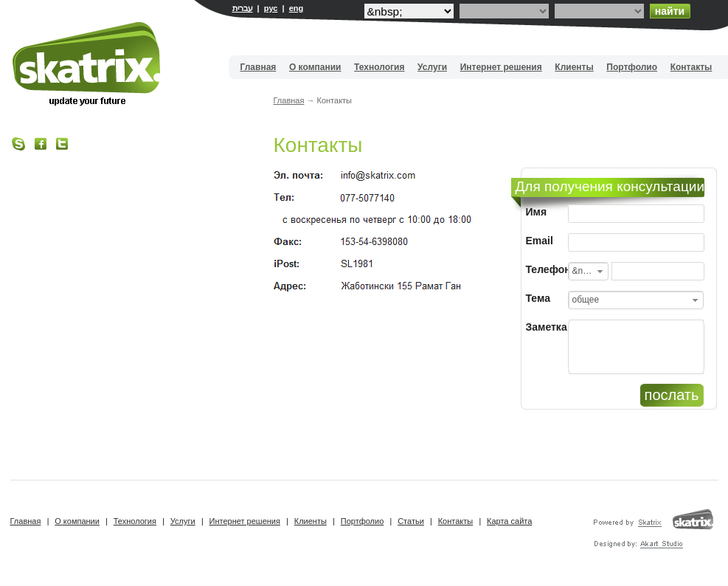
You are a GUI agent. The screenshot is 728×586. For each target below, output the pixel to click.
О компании (315, 67)
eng (297, 8)
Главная (259, 67)
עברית (243, 8)
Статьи (411, 521)
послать (672, 395)
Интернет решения (501, 67)
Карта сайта (509, 521)
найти (670, 11)
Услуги (432, 67)
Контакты (691, 67)
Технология (379, 67)
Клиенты (574, 67)
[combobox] (588, 271)
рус (271, 8)
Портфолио (632, 67)
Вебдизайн (87, 64)
